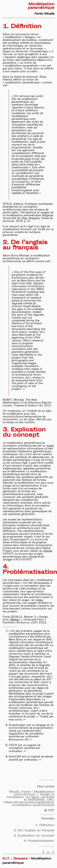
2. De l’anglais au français (34, 831)
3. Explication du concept (34, 836)
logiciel (48, 551)
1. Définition (45, 825)
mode (50, 446)
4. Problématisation (39, 841)
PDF (49, 811)
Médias (15, 620)
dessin (49, 757)
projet (40, 694)
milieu (39, 600)
